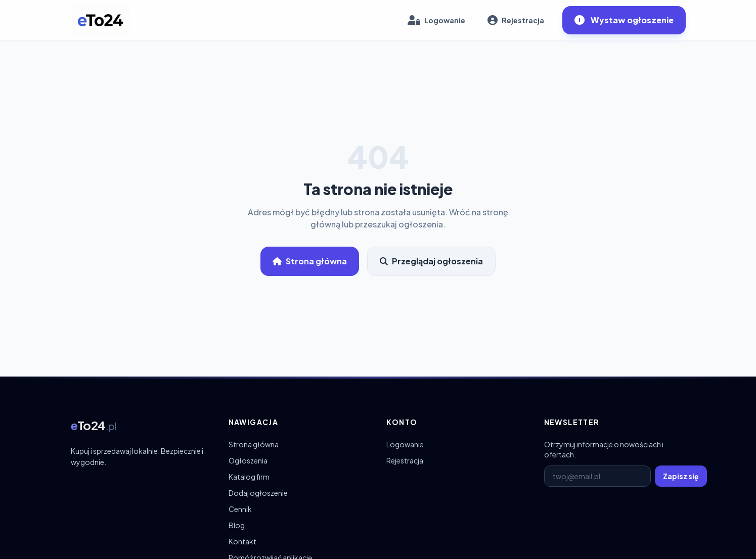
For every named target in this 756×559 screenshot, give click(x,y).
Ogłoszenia (248, 460)
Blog (237, 525)
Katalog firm (249, 477)
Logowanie (405, 444)
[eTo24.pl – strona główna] (100, 20)
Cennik (240, 509)
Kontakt (242, 541)
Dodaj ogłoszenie (258, 493)
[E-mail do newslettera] (597, 476)
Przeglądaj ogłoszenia (431, 261)
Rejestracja (405, 460)
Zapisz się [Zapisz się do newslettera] (681, 476)
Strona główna (310, 261)
